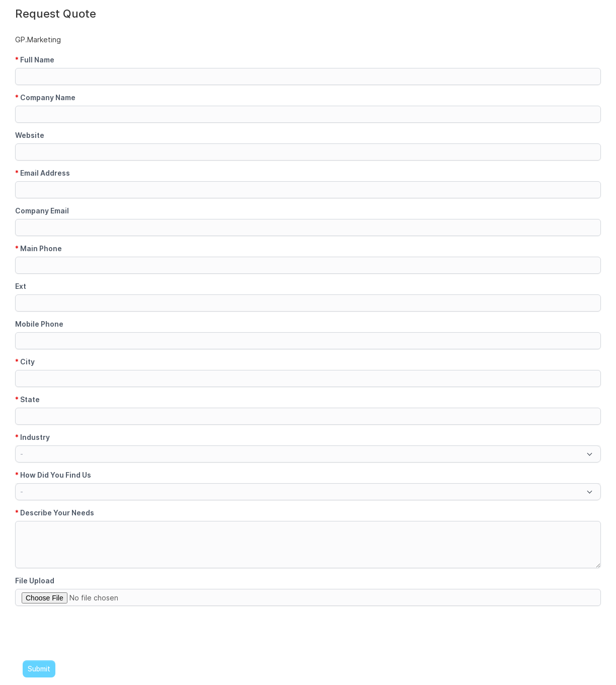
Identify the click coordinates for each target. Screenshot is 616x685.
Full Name (35, 60)
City (25, 362)
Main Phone (38, 248)
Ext (21, 286)
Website (30, 135)
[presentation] (92, 633)
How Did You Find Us (53, 475)
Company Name (45, 97)
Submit (39, 669)
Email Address (43, 173)
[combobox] (308, 454)
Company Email (42, 211)
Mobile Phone (39, 324)
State (27, 399)
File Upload (35, 581)
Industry (32, 437)
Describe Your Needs (55, 513)
